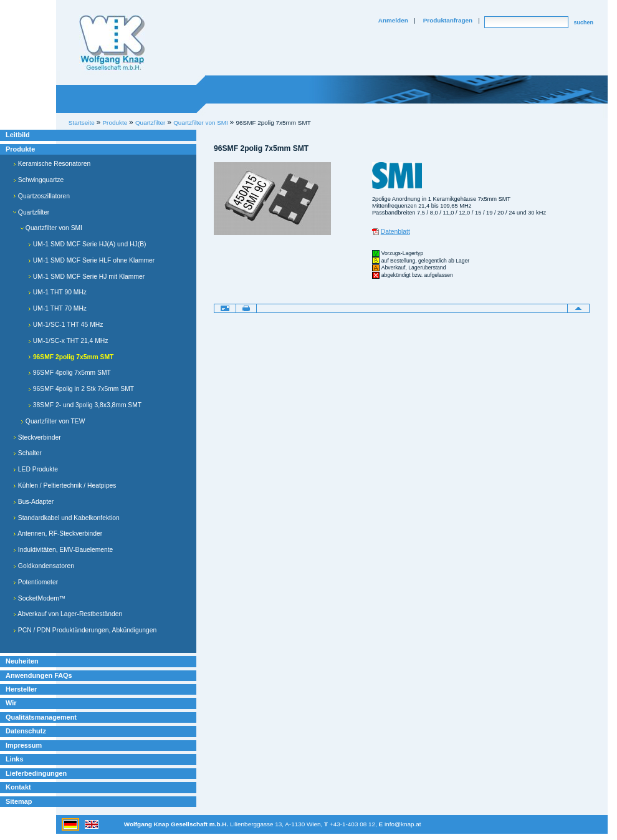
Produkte (20, 149)
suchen (583, 22)
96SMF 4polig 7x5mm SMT (69, 373)
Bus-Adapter (33, 502)
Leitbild (18, 135)
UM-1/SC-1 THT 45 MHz (65, 325)
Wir (11, 703)
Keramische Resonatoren (52, 164)
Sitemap (19, 801)
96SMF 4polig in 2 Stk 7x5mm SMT (81, 389)
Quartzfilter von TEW (53, 421)
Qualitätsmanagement (41, 717)
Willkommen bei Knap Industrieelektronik (112, 43)
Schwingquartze (38, 180)
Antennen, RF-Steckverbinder (58, 533)
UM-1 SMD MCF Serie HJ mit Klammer (86, 277)
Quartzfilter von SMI (201, 123)
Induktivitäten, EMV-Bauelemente (63, 550)
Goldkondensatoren (44, 566)
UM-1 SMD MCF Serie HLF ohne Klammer (91, 260)
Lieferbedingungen (36, 773)
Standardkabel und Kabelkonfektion (66, 518)
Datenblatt (395, 232)
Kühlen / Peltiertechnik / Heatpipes (65, 485)
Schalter (27, 453)
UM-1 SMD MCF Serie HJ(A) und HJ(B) (87, 244)
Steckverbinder (37, 437)
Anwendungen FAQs (39, 675)
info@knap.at (403, 824)
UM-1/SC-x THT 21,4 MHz (68, 341)
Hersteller (21, 689)
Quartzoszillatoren (41, 196)
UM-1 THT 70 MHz (57, 308)
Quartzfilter (31, 212)
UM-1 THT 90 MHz (57, 292)
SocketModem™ (39, 598)
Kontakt (18, 787)
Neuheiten (22, 661)
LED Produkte (36, 469)
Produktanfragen (448, 20)
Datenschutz (26, 731)
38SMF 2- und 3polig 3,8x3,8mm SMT (85, 405)
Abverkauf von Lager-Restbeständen (68, 614)
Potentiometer (36, 582)
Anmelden (393, 20)
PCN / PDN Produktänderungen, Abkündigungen (85, 630)
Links (15, 759)
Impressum (24, 745)
